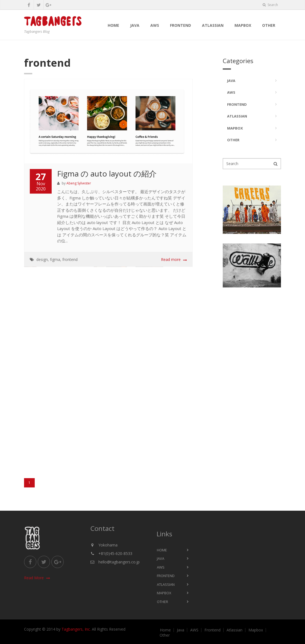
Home (113, 25)
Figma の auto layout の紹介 (107, 174)
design (42, 260)
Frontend (181, 25)
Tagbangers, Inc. (76, 629)
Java (135, 25)
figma (55, 260)
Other (269, 25)
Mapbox (243, 25)
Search (270, 5)
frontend (70, 260)
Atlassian (213, 25)
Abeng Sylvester (79, 184)
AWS (155, 25)
